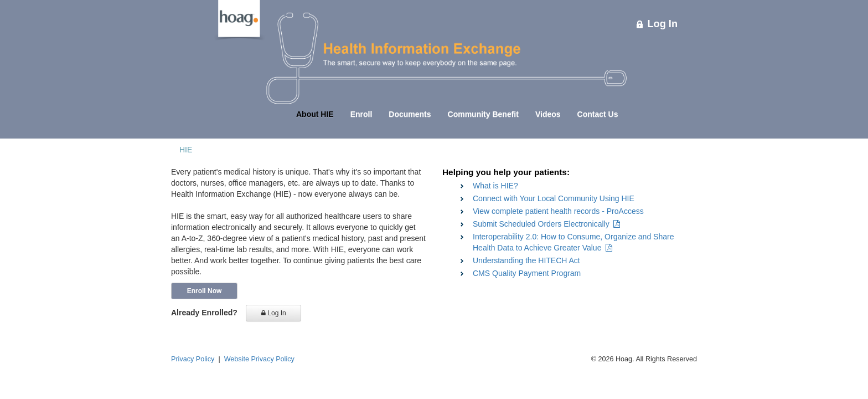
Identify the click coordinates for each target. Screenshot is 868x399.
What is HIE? (495, 186)
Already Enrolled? (204, 313)
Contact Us (598, 114)
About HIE (315, 114)
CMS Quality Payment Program (527, 273)
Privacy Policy (193, 359)
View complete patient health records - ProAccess (558, 211)
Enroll (361, 114)
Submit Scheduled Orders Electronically (546, 224)
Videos (548, 114)
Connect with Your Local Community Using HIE (554, 198)
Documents (410, 114)
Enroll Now (205, 291)
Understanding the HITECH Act (526, 260)
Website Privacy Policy (259, 359)
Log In (657, 24)
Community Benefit (483, 114)
